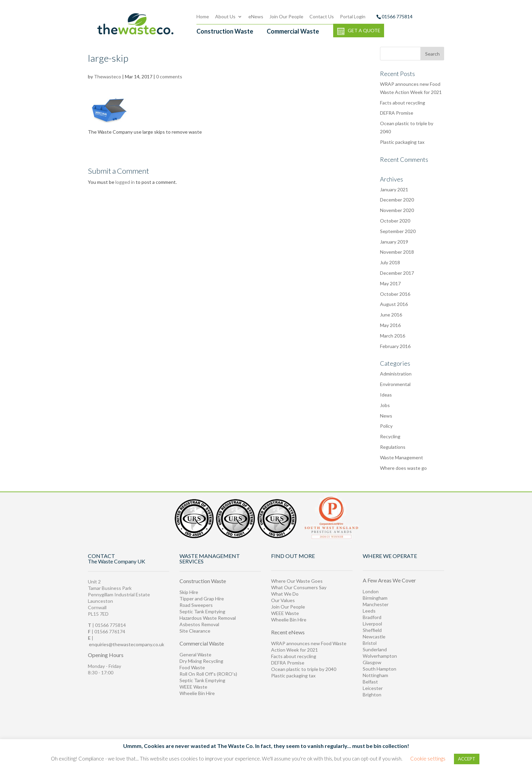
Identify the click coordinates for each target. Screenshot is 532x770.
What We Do (285, 594)
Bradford (372, 617)
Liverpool (372, 624)
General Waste (195, 654)
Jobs (385, 405)
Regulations (393, 447)
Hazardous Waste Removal (208, 618)
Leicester (373, 688)
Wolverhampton (380, 656)
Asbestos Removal (199, 624)
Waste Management (402, 457)
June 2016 (391, 315)
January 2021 (394, 189)
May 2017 (390, 283)
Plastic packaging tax (402, 142)
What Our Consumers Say (299, 587)
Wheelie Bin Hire (197, 693)
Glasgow (372, 662)
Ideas (386, 395)
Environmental (395, 384)
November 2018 (397, 252)
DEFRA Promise (288, 663)
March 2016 (393, 336)
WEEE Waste (193, 687)
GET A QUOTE (359, 31)
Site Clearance (195, 631)
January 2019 (394, 242)
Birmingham (375, 598)
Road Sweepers (196, 605)
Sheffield (372, 630)
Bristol (370, 643)
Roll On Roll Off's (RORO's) (208, 674)
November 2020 (397, 210)
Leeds (369, 611)
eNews (256, 16)
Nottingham (375, 675)
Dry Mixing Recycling (201, 661)
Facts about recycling (294, 656)
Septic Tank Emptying (202, 611)
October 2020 (395, 221)
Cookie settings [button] (428, 758)
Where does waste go (403, 468)
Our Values (283, 600)
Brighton (372, 695)
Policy (386, 426)
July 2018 (390, 262)
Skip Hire (189, 592)
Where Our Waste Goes (297, 581)
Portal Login (353, 16)
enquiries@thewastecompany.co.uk (127, 644)
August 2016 (394, 304)
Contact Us (322, 16)
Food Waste (192, 667)
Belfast (370, 682)
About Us (225, 16)
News (386, 416)
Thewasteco (108, 76)
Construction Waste (225, 31)
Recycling (390, 436)
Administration (396, 374)
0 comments (169, 76)
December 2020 (397, 200)
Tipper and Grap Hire (202, 599)
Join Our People (286, 16)
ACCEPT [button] (467, 759)
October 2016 (395, 294)
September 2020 (398, 231)
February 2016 (395, 346)
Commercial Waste (293, 31)
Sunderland (375, 649)
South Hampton (379, 669)
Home (203, 16)
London (371, 591)
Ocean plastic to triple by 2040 (304, 669)
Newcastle (374, 637)
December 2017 (397, 273)
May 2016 (390, 325)
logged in (125, 182)
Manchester (376, 604)
